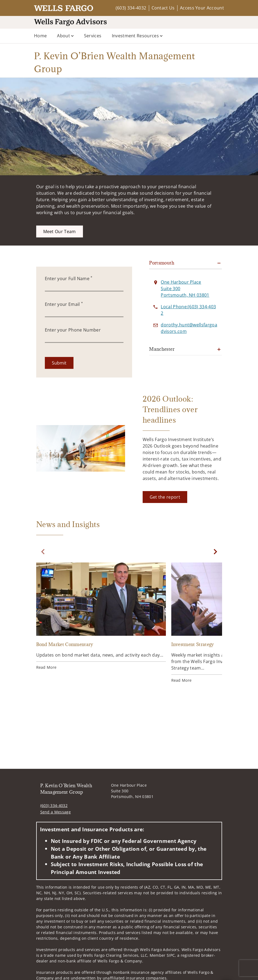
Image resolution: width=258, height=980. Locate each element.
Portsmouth (162, 263)
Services (93, 36)
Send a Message (56, 812)
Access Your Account (202, 8)
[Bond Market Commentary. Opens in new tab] (101, 617)
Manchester (162, 349)
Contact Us (163, 8)
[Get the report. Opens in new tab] (165, 497)
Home (40, 36)
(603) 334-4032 (131, 8)
